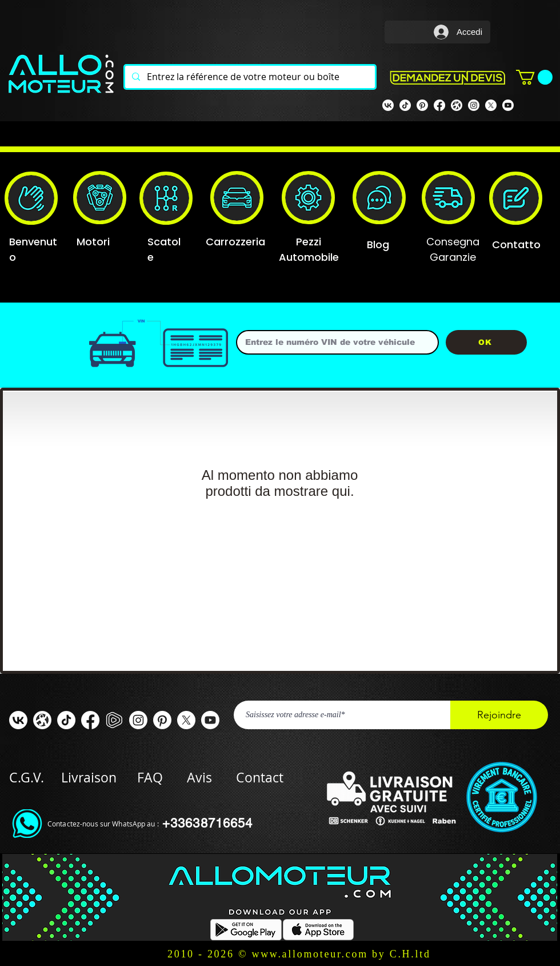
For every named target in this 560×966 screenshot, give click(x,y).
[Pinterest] (422, 105)
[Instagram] (474, 105)
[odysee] (457, 105)
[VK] (388, 105)
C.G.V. (27, 778)
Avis (199, 778)
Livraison (99, 778)
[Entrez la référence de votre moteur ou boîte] (249, 77)
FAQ (150, 778)
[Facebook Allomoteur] (439, 105)
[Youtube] (508, 105)
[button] (534, 77)
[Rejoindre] (499, 715)
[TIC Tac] (66, 720)
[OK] (486, 342)
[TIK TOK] (405, 105)
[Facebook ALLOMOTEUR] (90, 720)
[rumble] (114, 720)
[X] (491, 105)
